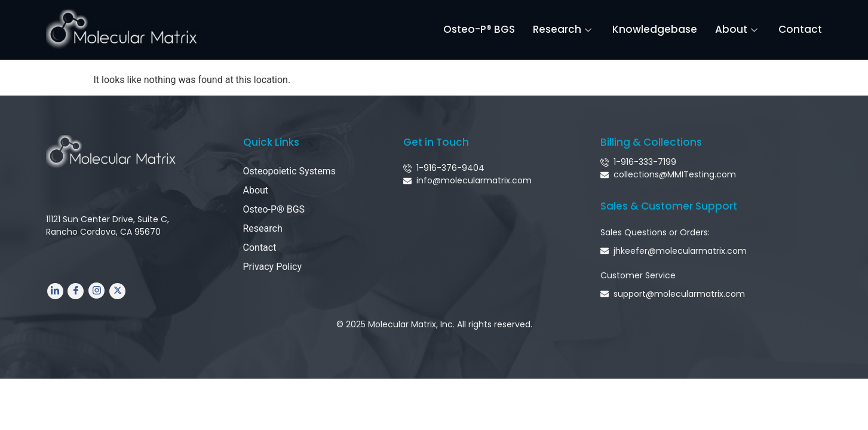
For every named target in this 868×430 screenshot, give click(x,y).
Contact (801, 29)
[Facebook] (76, 291)
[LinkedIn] (55, 291)
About (738, 29)
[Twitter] (117, 291)
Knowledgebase (655, 29)
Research (564, 29)
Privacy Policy (273, 267)
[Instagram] (96, 291)
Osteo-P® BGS (480, 29)
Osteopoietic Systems (289, 171)
